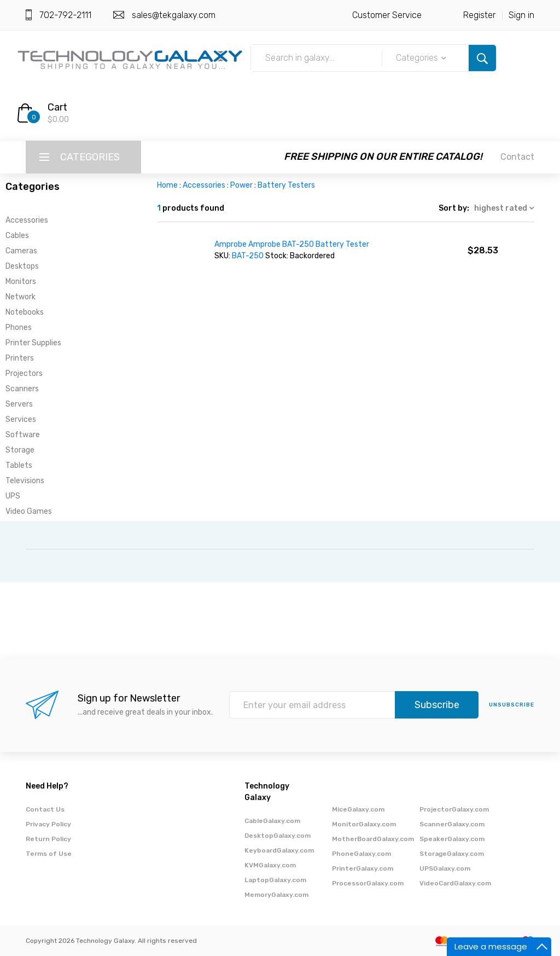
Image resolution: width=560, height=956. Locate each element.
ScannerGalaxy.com (452, 824)
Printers (20, 358)
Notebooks (25, 312)
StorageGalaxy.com (452, 854)
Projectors (24, 373)
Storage (20, 450)
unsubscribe (512, 705)
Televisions (25, 481)
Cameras (21, 251)
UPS (13, 496)
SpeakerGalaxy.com (452, 839)
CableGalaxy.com (272, 821)
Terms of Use (49, 854)
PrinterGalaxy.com (363, 868)
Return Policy (48, 839)
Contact (517, 157)
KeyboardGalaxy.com (279, 850)
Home (167, 185)
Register (479, 15)
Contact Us (45, 809)
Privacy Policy (48, 824)
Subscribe (437, 705)
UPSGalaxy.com (445, 868)
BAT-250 (249, 256)
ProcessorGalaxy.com (368, 883)
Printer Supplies (33, 343)
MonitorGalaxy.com (364, 824)
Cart (57, 107)
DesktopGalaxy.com (278, 836)
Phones (19, 328)
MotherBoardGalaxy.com (373, 839)
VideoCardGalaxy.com (455, 883)
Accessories (27, 220)
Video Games (29, 511)
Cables (17, 236)
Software (23, 435)
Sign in (521, 15)
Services (21, 419)
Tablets (19, 465)
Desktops (22, 266)
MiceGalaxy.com (358, 809)
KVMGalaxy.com (270, 865)
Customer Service (387, 15)
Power (241, 185)
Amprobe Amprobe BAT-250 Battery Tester (292, 244)
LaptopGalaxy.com (275, 880)
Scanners (22, 389)
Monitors (21, 282)
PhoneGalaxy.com (361, 854)
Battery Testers (286, 185)
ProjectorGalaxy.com (454, 809)
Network (21, 297)
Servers (19, 404)
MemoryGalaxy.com (276, 895)
